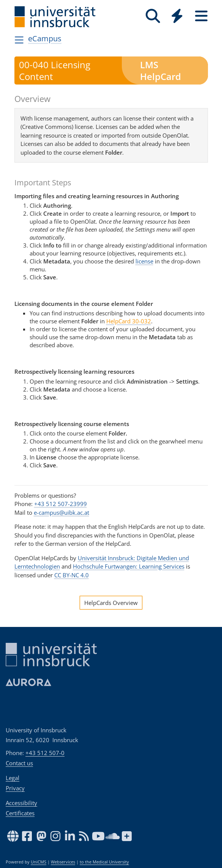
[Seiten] (202, 16)
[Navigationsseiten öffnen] (20, 40)
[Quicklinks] (177, 16)
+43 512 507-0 (45, 753)
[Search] (153, 16)
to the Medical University (104, 862)
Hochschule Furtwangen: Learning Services (129, 566)
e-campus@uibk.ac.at (61, 512)
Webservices (63, 862)
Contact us (19, 763)
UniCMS (39, 862)
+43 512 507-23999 (61, 504)
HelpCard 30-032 (129, 321)
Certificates (20, 813)
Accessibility (21, 803)
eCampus (45, 38)
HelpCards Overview (111, 603)
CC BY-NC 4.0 (72, 575)
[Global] (177, 17)
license (144, 261)
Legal (13, 778)
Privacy (15, 788)
